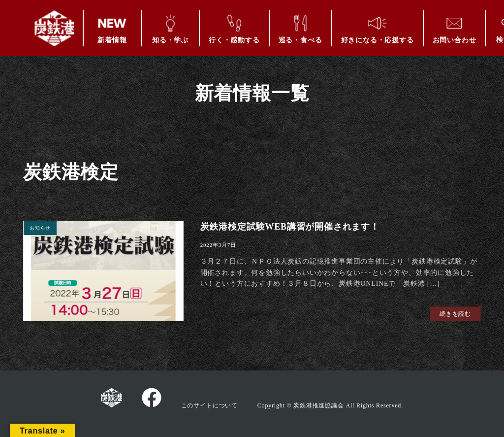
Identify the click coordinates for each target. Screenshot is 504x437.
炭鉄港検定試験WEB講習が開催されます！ (290, 227)
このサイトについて (209, 405)
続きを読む (455, 314)
